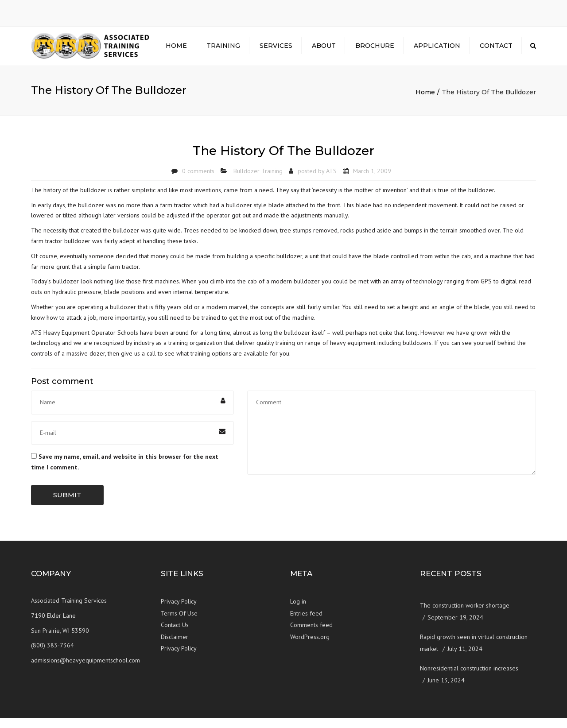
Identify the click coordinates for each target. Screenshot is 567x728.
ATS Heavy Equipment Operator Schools (85, 343)
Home (176, 51)
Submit (67, 505)
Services (276, 51)
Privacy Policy (179, 612)
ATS (331, 181)
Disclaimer (175, 647)
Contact (496, 51)
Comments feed (311, 635)
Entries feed (306, 623)
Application (437, 51)
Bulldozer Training (258, 181)
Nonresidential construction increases (469, 679)
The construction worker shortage (465, 616)
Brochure (375, 51)
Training (223, 51)
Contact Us (175, 635)
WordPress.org (310, 647)
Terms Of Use (179, 623)
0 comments (198, 181)
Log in (298, 612)
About (324, 51)
